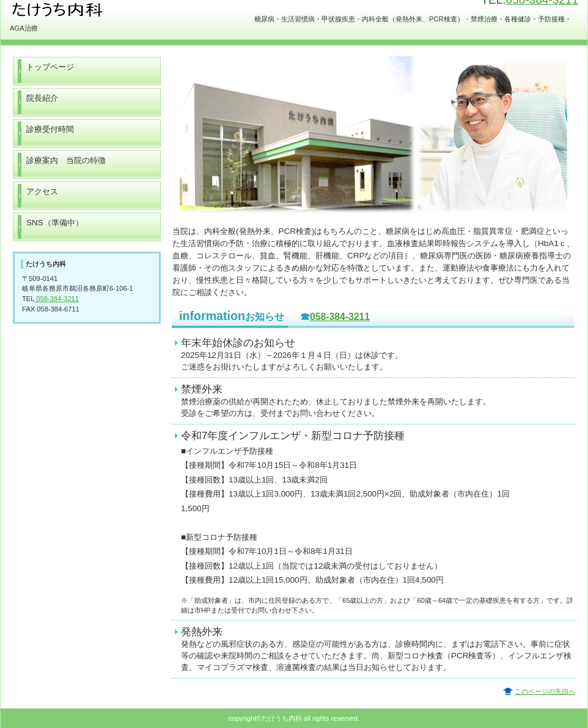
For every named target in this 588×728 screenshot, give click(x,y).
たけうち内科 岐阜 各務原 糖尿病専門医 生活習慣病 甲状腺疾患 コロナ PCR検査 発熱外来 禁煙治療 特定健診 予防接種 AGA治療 (132, 11)
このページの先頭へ (545, 691)
